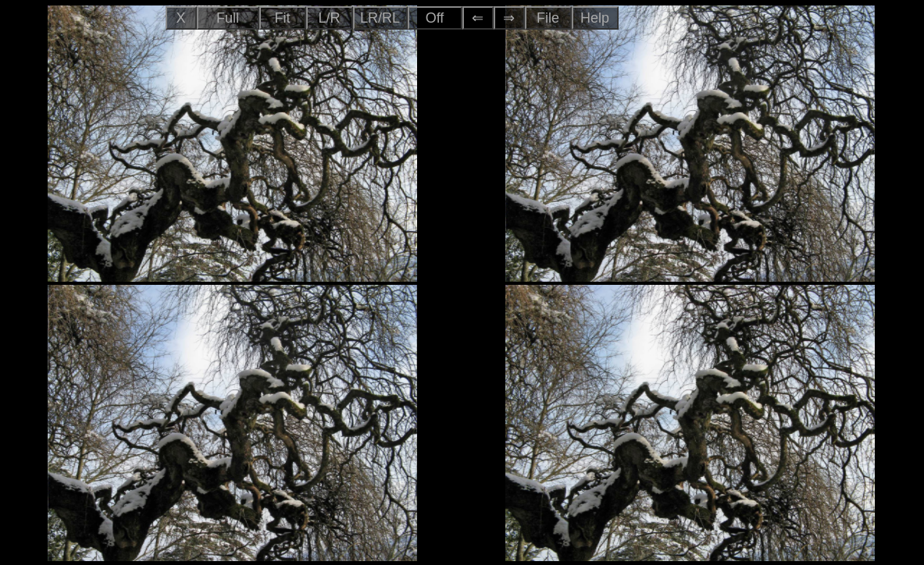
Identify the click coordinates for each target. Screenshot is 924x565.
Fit (283, 18)
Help (595, 18)
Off (435, 18)
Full (228, 18)
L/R (329, 18)
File (548, 18)
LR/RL (380, 18)
